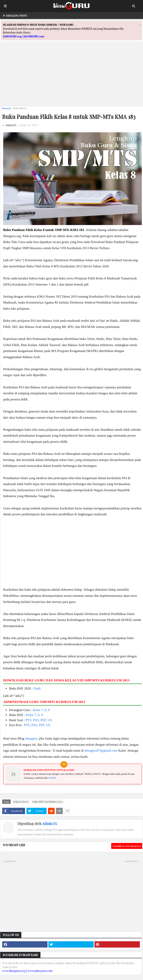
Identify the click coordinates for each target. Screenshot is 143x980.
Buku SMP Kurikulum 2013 (47, 802)
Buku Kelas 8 (20, 108)
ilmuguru (31, 738)
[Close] (140, 25)
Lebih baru (10, 861)
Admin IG (50, 824)
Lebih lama (131, 861)
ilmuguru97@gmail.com (101, 751)
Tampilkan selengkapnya (127, 846)
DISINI (52, 778)
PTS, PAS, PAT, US (39, 720)
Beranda (7, 108)
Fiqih (37, 688)
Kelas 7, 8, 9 (41, 710)
